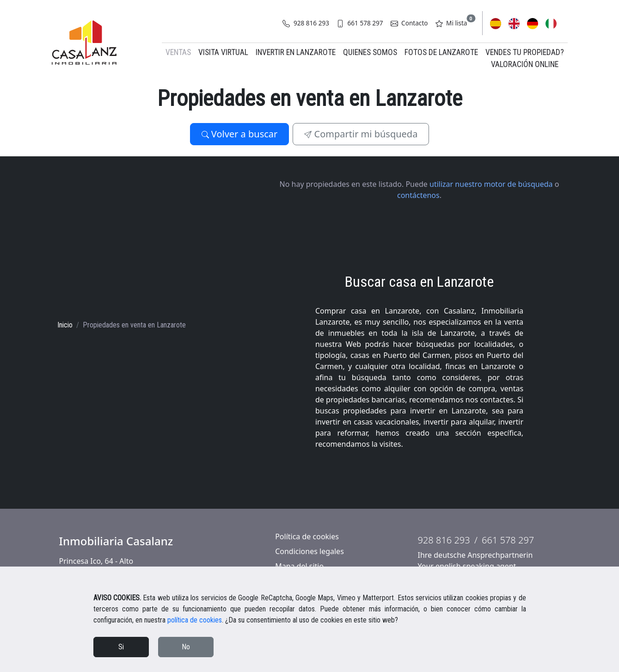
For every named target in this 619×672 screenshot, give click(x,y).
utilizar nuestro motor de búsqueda (491, 184)
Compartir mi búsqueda (361, 134)
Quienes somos (370, 52)
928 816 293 (306, 23)
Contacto (409, 23)
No (186, 647)
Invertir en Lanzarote (296, 52)
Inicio (65, 325)
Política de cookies (307, 536)
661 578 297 (360, 23)
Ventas (178, 52)
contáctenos (418, 195)
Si (121, 647)
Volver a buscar (240, 134)
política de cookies (195, 620)
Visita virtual (223, 52)
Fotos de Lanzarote (441, 52)
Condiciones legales (309, 551)
